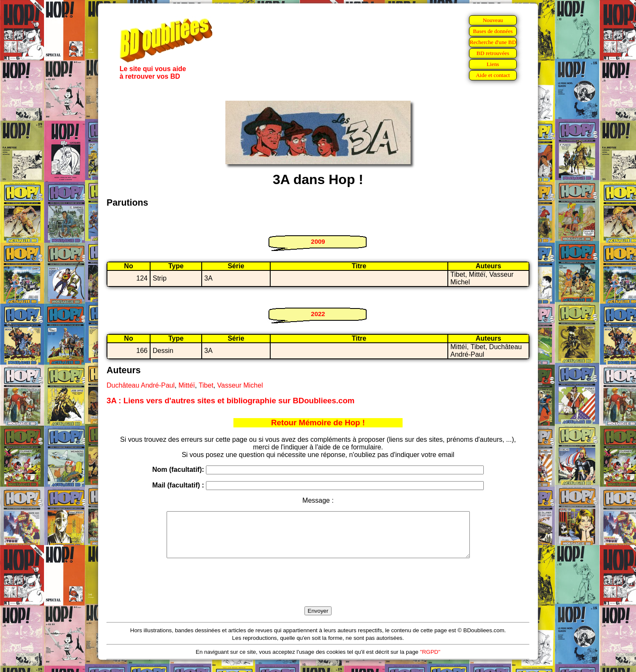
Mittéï (187, 385)
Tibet (206, 385)
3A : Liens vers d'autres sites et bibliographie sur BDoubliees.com (230, 401)
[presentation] (318, 592)
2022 (318, 314)
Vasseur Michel (240, 385)
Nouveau (493, 20)
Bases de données (493, 31)
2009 (318, 241)
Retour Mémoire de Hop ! (318, 423)
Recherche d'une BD (493, 42)
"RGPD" (430, 661)
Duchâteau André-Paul (141, 385)
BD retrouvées (493, 53)
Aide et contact (493, 75)
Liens (493, 64)
